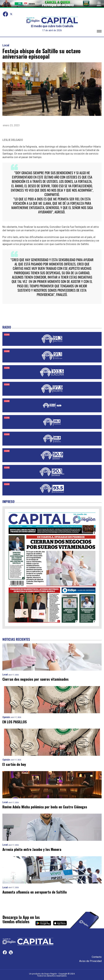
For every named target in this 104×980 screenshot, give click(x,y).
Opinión (6, 717)
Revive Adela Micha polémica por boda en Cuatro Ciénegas (45, 807)
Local (6, 45)
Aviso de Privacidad (90, 961)
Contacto (97, 957)
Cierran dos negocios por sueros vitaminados (35, 679)
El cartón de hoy (14, 764)
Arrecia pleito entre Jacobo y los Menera (32, 849)
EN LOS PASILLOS (15, 722)
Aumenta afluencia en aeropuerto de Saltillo (35, 892)
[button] (99, 32)
